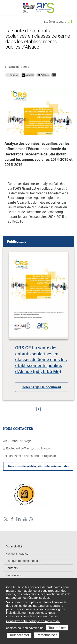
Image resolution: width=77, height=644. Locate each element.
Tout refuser (57, 628)
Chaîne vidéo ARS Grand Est (25, 519)
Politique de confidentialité (23, 561)
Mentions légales (17, 554)
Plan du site (13, 575)
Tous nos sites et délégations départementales (38, 466)
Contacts (12, 568)
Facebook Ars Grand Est (12, 519)
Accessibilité (14, 546)
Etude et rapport (55, 22)
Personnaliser (47, 635)
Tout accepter (19, 635)
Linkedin (19, 519)
